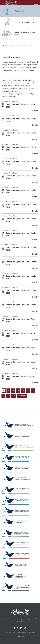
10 (14, 396)
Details (35, 111)
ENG (22, 636)
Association (15, 46)
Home (5, 46)
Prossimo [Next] (22, 396)
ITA (17, 636)
